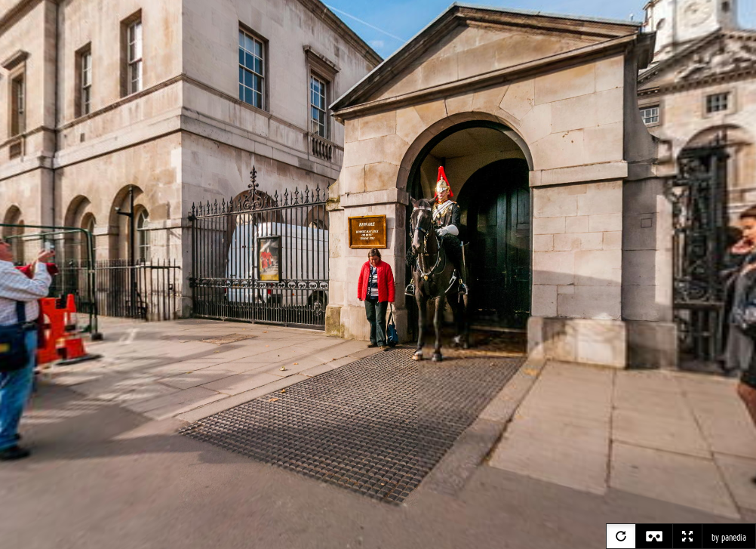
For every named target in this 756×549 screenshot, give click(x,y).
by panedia (729, 538)
